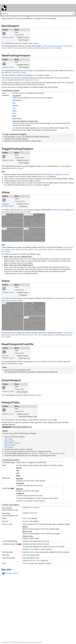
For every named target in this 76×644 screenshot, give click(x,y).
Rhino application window (17, 69)
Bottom (15, 102)
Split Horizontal (10, 441)
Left (14, 104)
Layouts (25, 497)
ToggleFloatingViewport (13, 74)
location (32, 548)
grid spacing (58, 42)
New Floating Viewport (12, 439)
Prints (25, 559)
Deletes (25, 514)
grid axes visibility (34, 44)
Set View (5, 352)
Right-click (8, 447)
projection (22, 89)
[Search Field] (38, 9)
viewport (35, 39)
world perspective (21, 208)
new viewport (35, 503)
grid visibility (23, 44)
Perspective (17, 96)
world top (54, 206)
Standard (5, 200)
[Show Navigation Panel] (73, 4)
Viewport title (19, 31)
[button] (73, 9)
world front (62, 206)
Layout (46, 173)
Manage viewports (12, 569)
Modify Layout (35, 557)
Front (14, 109)
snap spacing (48, 42)
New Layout (9, 435)
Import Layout (9, 437)
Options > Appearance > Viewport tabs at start (48, 449)
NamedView (17, 115)
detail (35, 509)
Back (14, 112)
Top (14, 99)
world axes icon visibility (53, 44)
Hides (25, 551)
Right (14, 107)
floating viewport (17, 164)
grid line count (13, 44)
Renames (26, 517)
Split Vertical (9, 443)
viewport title (20, 133)
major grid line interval (19, 245)
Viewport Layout (8, 33)
